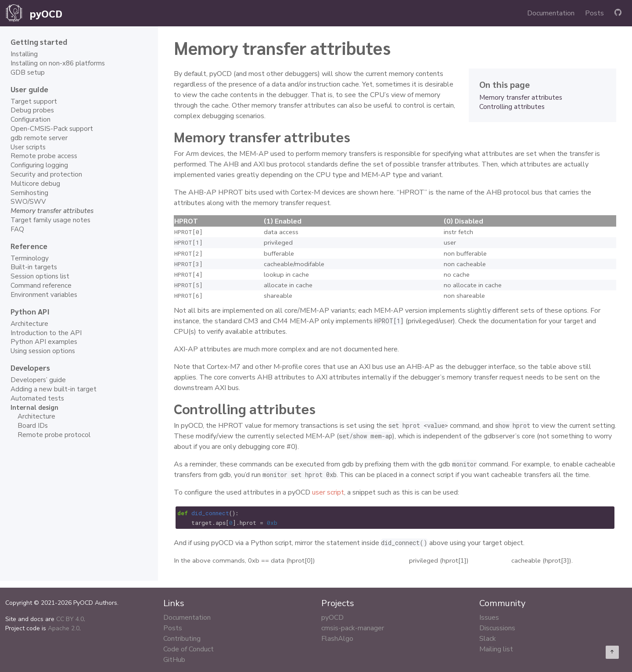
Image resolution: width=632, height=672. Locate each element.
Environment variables (44, 295)
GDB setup (28, 72)
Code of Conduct (189, 649)
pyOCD (332, 618)
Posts (594, 13)
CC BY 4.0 (70, 619)
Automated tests (37, 398)
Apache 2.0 (64, 628)
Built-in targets (34, 267)
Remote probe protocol (54, 435)
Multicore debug (35, 184)
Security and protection (46, 174)
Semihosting (29, 193)
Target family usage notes (50, 220)
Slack (488, 639)
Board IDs (33, 426)
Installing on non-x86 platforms (58, 63)
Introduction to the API (46, 333)
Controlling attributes (512, 107)
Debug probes (32, 110)
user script (328, 492)
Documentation (551, 13)
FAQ (17, 229)
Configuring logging (39, 165)
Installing (24, 54)
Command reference (41, 285)
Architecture (29, 324)
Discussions (497, 628)
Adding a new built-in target (54, 389)
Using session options (43, 351)
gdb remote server (39, 138)
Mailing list (496, 649)
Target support (34, 101)
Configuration (31, 119)
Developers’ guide (38, 380)
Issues (489, 618)
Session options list (40, 276)
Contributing (182, 639)
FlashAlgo (337, 639)
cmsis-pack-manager (353, 628)
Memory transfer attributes (521, 98)
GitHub (174, 660)
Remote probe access (44, 156)
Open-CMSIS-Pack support (52, 129)
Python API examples (44, 342)
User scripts (28, 147)
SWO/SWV (28, 202)
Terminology (30, 258)
